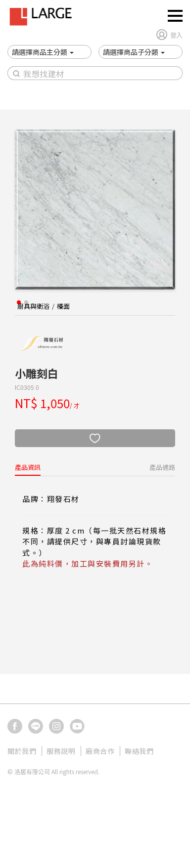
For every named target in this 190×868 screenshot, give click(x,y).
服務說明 (61, 751)
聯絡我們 (139, 751)
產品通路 (162, 467)
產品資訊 (28, 467)
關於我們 (22, 751)
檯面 (63, 306)
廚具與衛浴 (33, 306)
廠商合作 (100, 751)
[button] (43, 52)
